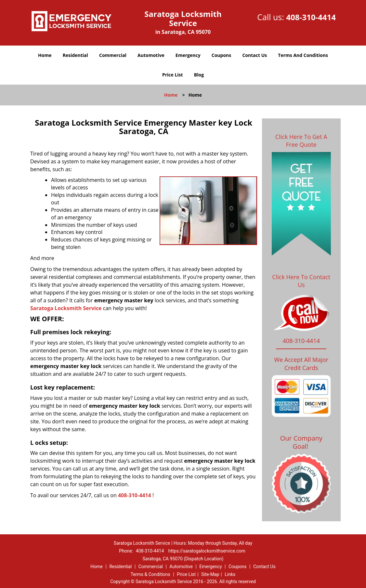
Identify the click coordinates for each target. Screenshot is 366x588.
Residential (75, 55)
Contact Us (255, 55)
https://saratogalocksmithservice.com (207, 551)
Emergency (188, 55)
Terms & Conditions (150, 574)
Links (230, 574)
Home (45, 55)
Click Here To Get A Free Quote (301, 141)
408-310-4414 (311, 17)
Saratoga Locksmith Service (66, 308)
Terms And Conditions (303, 55)
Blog (199, 75)
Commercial (113, 55)
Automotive (151, 55)
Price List (173, 75)
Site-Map (210, 574)
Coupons (221, 55)
